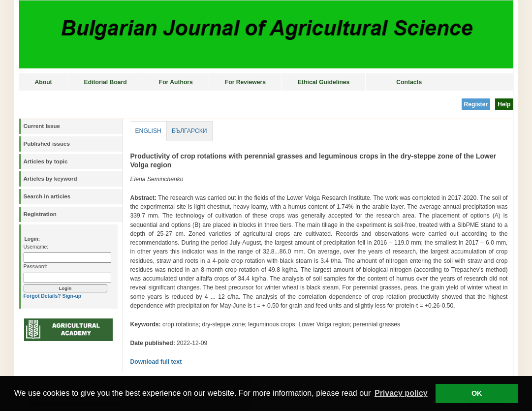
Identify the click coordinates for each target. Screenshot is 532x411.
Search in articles (47, 196)
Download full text (156, 362)
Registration (40, 214)
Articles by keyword (50, 179)
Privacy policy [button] (401, 393)
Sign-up (72, 296)
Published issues (47, 144)
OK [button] (477, 393)
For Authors (176, 82)
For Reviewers (245, 82)
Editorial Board (106, 82)
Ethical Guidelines (324, 82)
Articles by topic (46, 161)
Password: (35, 267)
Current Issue (42, 126)
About (44, 82)
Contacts (409, 82)
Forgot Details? (42, 296)
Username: (36, 247)
